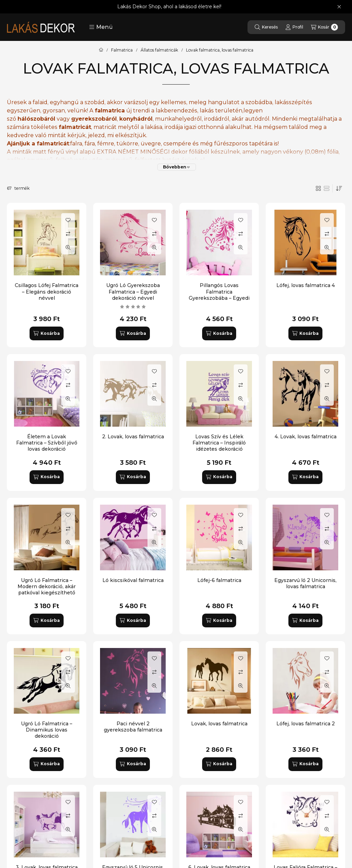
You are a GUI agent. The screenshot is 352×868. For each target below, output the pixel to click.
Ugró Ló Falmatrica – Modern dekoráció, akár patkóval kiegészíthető (47, 586)
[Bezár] (339, 7)
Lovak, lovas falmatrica (219, 724)
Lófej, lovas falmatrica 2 (306, 724)
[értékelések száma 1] (133, 307)
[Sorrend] (339, 188)
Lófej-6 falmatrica (219, 580)
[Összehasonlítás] (68, 234)
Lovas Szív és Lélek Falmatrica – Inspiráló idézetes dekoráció (219, 443)
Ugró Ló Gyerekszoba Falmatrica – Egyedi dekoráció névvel (133, 292)
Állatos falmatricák (159, 50)
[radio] (327, 188)
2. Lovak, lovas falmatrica (133, 437)
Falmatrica (122, 50)
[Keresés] (266, 27)
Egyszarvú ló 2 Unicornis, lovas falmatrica (305, 583)
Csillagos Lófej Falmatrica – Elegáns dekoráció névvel (47, 292)
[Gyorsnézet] (68, 248)
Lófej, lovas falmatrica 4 (306, 285)
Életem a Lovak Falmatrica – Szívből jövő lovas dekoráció (47, 443)
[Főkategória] (101, 50)
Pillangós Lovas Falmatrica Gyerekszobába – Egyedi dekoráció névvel (219, 295)
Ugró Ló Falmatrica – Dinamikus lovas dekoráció (47, 730)
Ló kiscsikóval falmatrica (133, 580)
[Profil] (294, 27)
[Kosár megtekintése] (324, 27)
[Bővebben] (177, 167)
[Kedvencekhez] (68, 220)
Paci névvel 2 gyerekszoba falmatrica (133, 727)
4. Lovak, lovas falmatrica (306, 437)
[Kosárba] (46, 333)
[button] (101, 27)
